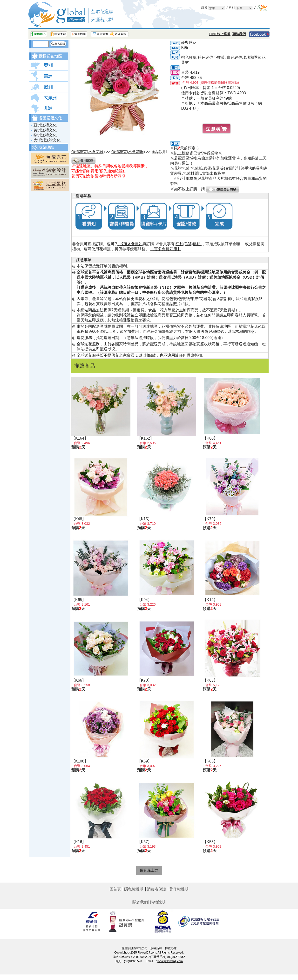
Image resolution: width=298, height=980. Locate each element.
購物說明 (158, 902)
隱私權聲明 (134, 889)
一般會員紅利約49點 (214, 98)
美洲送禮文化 (45, 130)
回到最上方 (149, 870)
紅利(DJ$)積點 (189, 244)
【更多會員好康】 (166, 249)
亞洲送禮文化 (45, 125)
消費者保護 (156, 889)
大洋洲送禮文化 (47, 140)
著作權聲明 (179, 889)
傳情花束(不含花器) (128, 152)
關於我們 (140, 902)
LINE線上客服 (220, 34)
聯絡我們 (239, 34)
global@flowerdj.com (169, 961)
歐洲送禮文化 (45, 135)
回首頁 (115, 889)
